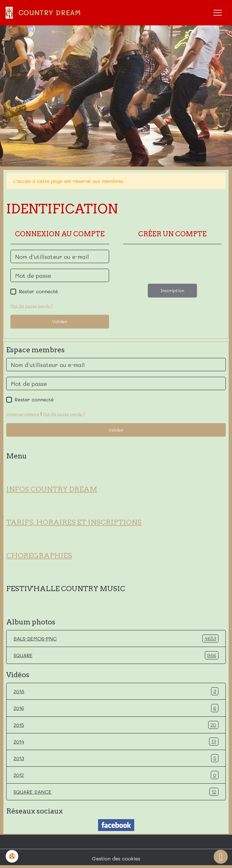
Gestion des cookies (116, 858)
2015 (116, 725)
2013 (116, 758)
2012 (116, 775)
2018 (116, 691)
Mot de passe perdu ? (32, 306)
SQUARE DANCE (116, 792)
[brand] (45, 13)
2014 (116, 742)
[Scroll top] (221, 857)
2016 (116, 708)
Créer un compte (23, 414)
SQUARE (116, 655)
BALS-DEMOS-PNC (116, 639)
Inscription (172, 290)
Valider (60, 322)
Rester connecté (38, 291)
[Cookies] (12, 856)
